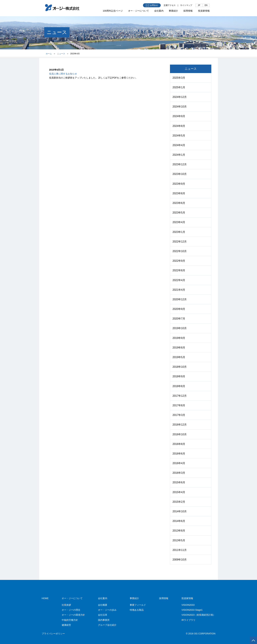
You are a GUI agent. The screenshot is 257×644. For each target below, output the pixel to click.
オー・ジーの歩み (107, 610)
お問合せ (152, 5)
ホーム (49, 54)
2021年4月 (179, 290)
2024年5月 (179, 136)
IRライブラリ (188, 620)
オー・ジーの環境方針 (73, 615)
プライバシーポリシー (53, 634)
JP (199, 5)
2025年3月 (179, 78)
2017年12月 (180, 396)
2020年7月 (179, 319)
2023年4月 (179, 222)
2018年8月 (179, 386)
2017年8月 (179, 405)
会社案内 (159, 11)
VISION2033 (188, 605)
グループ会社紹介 (107, 625)
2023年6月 (179, 203)
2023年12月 (180, 164)
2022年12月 (180, 242)
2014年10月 (180, 511)
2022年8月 (179, 270)
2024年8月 (179, 126)
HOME (45, 598)
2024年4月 (179, 145)
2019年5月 (179, 357)
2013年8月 (179, 531)
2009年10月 (180, 560)
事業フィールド (138, 605)
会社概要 (103, 605)
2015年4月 (179, 492)
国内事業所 (104, 620)
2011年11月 (180, 550)
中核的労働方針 (70, 620)
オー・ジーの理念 (71, 610)
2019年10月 (180, 328)
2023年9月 (179, 184)
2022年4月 (179, 280)
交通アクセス (170, 5)
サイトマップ (186, 5)
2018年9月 (179, 376)
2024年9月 (179, 116)
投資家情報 (204, 11)
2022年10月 (180, 251)
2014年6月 (179, 521)
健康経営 (66, 625)
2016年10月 (180, 434)
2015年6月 (179, 482)
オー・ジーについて (139, 11)
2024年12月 (180, 97)
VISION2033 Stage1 (192, 610)
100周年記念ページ (113, 11)
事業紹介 (173, 11)
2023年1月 (179, 232)
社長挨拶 (66, 605)
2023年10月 (180, 174)
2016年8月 (179, 444)
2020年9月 (179, 309)
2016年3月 (179, 473)
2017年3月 (179, 415)
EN (206, 5)
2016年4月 (179, 463)
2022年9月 (179, 261)
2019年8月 (179, 348)
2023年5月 (179, 213)
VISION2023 (199, 615)
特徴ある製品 (137, 610)
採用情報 (188, 11)
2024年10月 (180, 107)
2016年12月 (180, 425)
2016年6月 (179, 454)
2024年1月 (179, 155)
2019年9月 (179, 338)
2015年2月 (179, 502)
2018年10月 (180, 367)
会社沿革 (103, 615)
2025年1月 (179, 87)
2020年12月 (180, 299)
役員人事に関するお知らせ (63, 74)
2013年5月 (179, 540)
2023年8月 (179, 193)
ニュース (61, 54)
